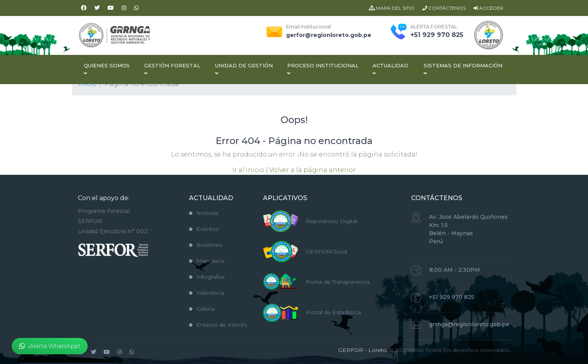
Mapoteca (207, 261)
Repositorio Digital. (332, 221)
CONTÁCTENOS (444, 8)
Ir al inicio (248, 170)
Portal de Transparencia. (338, 282)
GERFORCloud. (327, 251)
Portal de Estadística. (334, 312)
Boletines (206, 245)
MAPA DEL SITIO (392, 8)
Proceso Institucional (323, 69)
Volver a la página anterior (313, 170)
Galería (202, 309)
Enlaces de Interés (218, 325)
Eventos (204, 229)
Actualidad (390, 69)
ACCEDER (488, 8)
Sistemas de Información (463, 69)
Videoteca (207, 293)
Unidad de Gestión (244, 69)
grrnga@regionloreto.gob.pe (469, 324)
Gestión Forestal (172, 69)
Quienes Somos (107, 69)
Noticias (204, 213)
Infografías (207, 277)
